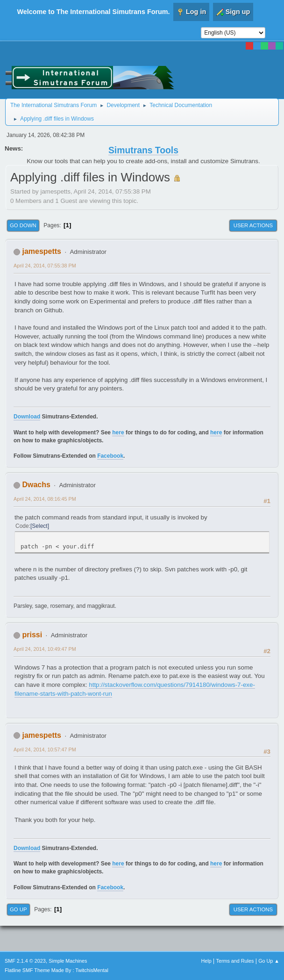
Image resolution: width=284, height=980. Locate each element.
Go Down (23, 225)
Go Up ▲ (269, 961)
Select (39, 526)
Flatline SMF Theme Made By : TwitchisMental (57, 970)
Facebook (110, 456)
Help (206, 961)
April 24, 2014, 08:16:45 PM (45, 499)
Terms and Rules (235, 961)
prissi (32, 635)
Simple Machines (68, 961)
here (118, 432)
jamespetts (42, 251)
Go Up (18, 909)
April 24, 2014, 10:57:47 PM (45, 749)
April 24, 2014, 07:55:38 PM (45, 266)
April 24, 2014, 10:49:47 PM (45, 649)
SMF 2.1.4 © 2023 (25, 961)
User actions (253, 225)
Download (27, 417)
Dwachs (36, 485)
